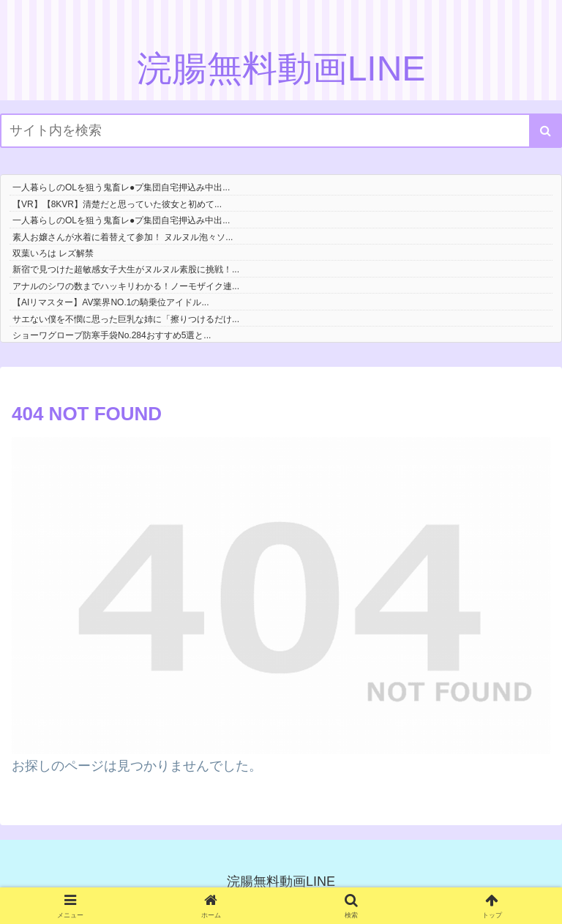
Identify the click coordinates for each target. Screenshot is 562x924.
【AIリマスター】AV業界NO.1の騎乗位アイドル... (110, 302)
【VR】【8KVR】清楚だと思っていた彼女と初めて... (117, 204)
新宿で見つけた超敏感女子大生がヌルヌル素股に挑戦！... (126, 269)
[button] (546, 131)
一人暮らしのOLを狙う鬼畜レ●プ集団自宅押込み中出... (121, 187)
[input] (281, 131)
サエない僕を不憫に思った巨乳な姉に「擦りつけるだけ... (126, 319)
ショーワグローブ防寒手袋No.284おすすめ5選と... (112, 335)
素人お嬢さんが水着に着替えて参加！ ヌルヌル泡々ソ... (123, 237)
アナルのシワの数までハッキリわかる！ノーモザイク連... (126, 286)
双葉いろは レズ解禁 (53, 253)
